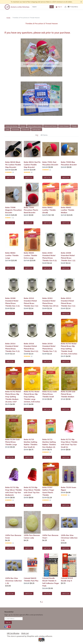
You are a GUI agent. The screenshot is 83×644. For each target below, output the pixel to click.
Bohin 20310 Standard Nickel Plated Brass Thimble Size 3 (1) (31, 302)
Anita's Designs (64, 126)
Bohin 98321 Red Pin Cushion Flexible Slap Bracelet (32, 165)
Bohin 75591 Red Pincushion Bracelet (50, 163)
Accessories (16, 129)
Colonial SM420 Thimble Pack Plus (31, 579)
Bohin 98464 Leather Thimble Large (12, 255)
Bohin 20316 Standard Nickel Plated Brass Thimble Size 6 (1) (31, 347)
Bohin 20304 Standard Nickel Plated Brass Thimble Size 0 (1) (50, 257)
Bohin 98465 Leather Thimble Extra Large (30, 255)
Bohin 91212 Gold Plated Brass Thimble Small (49, 394)
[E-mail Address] (14, 619)
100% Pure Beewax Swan (13, 537)
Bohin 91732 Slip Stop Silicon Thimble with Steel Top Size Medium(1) (13, 491)
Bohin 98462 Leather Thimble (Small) (49, 210)
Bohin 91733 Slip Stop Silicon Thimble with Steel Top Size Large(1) (32, 491)
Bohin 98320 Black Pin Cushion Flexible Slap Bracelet (13, 165)
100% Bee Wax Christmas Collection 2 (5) (69, 538)
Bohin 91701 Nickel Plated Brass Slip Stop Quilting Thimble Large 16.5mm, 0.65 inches (32, 397)
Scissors (23, 126)
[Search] (40, 7)
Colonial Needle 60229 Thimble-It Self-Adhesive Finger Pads (51, 582)
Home (8, 18)
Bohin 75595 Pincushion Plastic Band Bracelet (31, 210)
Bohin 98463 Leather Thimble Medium (68, 210)
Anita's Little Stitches (20, 7)
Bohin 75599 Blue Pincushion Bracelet (69, 163)
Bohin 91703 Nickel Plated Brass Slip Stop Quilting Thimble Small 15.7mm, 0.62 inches (69, 349)
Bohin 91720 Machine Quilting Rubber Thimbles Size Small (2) (31, 443)
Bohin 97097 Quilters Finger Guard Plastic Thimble (48, 491)
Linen (7, 129)
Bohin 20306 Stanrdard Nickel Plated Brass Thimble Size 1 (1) (68, 257)
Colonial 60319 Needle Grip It (67, 579)
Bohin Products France (35, 126)
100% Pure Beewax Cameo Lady (32, 537)
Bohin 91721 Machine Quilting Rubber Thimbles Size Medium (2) (49, 443)
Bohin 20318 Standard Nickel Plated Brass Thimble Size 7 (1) (50, 347)
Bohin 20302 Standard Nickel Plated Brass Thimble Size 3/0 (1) (50, 302)
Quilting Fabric (37, 129)
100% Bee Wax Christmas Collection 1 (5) (14, 581)
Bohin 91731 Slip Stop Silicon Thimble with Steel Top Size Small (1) (69, 443)
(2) (32, 172)
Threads (74, 126)
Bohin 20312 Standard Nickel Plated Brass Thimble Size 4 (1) (68, 302)
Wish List (25, 633)
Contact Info (26, 129)
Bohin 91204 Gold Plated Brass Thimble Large (12, 442)
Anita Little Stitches (12, 126)
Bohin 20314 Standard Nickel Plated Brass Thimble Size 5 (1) (12, 347)
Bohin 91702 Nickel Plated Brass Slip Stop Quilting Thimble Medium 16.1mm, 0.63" (13, 397)
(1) (50, 170)
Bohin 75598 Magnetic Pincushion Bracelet (13, 210)
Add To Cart (10, 177)
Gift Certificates (13, 633)
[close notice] (81, 2)
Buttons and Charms (50, 126)
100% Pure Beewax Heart (50, 537)
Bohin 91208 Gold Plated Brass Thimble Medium (68, 394)
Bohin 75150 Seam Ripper (68, 489)
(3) (13, 172)
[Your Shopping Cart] (65, 7)
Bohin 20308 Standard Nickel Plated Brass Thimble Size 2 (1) (12, 302)
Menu (74, 7)
